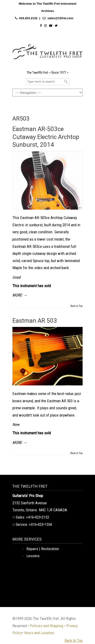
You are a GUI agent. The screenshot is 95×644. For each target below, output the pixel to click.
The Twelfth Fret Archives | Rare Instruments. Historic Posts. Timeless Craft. (47, 50)
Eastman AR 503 (35, 321)
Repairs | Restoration (43, 549)
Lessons (33, 556)
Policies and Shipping (46, 626)
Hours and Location (39, 633)
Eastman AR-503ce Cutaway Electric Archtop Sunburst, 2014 (46, 137)
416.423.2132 (28, 18)
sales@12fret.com (60, 18)
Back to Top (77, 306)
